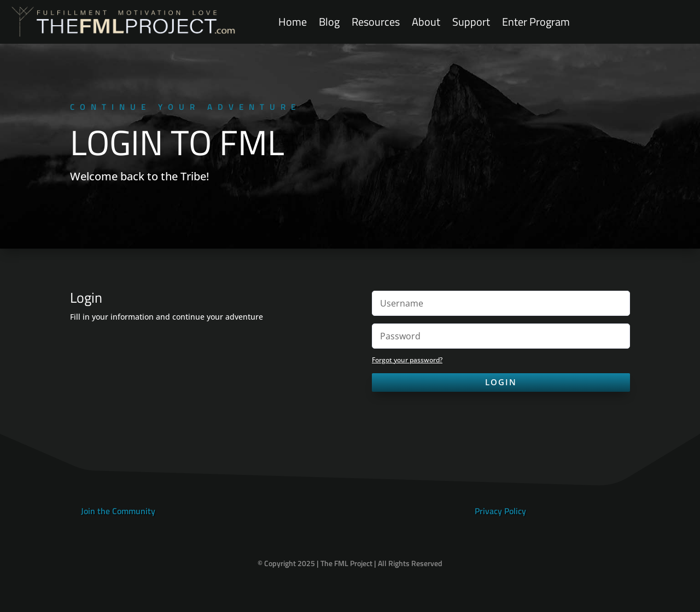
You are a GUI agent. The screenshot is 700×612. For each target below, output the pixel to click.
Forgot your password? (407, 360)
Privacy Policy (500, 511)
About (426, 22)
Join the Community (118, 511)
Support (471, 22)
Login (501, 382)
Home (293, 22)
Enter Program (536, 22)
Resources (376, 22)
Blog (329, 22)
